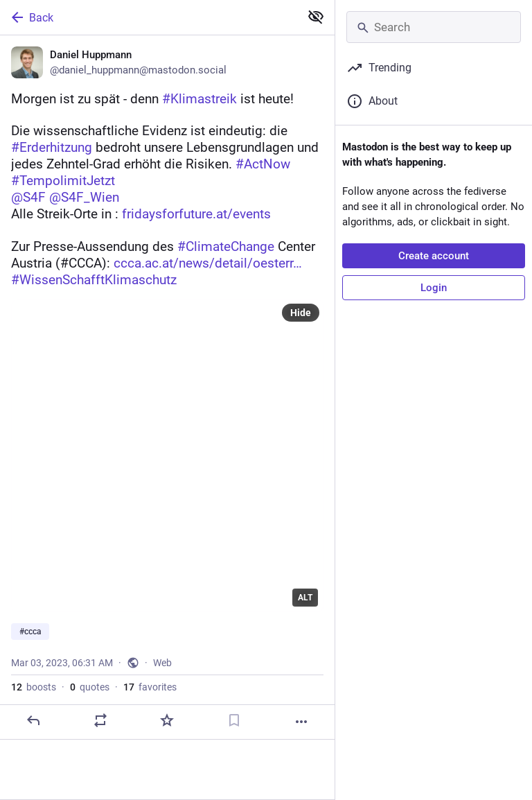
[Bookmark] (234, 720)
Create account (434, 256)
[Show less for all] (316, 17)
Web (162, 663)
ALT (305, 598)
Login (434, 288)
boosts (34, 687)
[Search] (434, 27)
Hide (301, 313)
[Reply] (33, 720)
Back (31, 17)
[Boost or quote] (100, 720)
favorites (150, 687)
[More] (301, 722)
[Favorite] (167, 720)
